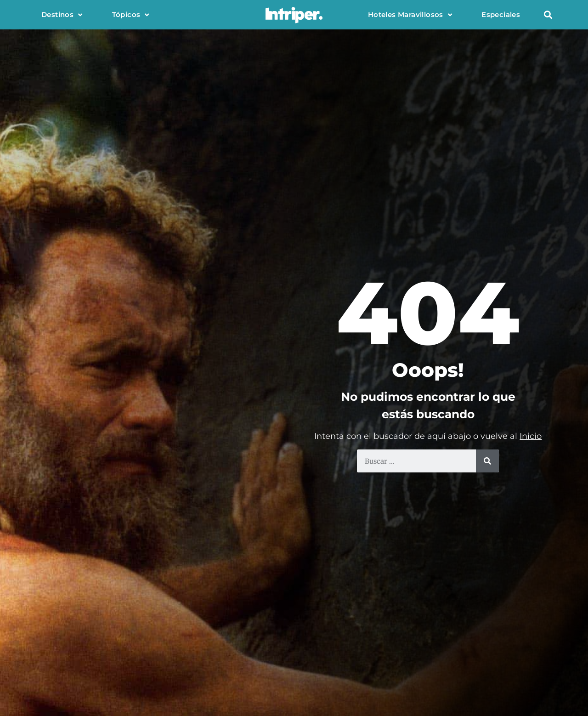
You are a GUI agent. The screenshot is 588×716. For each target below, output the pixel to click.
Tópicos (131, 15)
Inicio (531, 436)
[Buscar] (487, 461)
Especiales (501, 14)
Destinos (62, 15)
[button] (548, 15)
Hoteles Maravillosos (410, 15)
